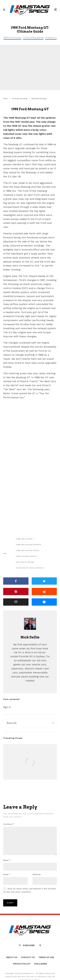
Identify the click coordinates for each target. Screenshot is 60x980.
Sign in (7, 707)
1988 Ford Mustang (12, 37)
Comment (9, 824)
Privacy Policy (22, 969)
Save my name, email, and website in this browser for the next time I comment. (30, 895)
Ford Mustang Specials (33, 37)
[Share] (16, 581)
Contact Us (28, 962)
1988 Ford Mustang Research (29, 545)
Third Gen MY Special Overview (30, 568)
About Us (12, 962)
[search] (53, 723)
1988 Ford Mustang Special (28, 551)
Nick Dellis (30, 637)
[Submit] (44, 592)
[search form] (27, 723)
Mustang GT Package (26, 562)
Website (37, 880)
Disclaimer (41, 969)
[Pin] (16, 592)
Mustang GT (51, 37)
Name (7, 865)
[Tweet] (44, 581)
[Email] (16, 602)
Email (7, 880)
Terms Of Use (46, 962)
